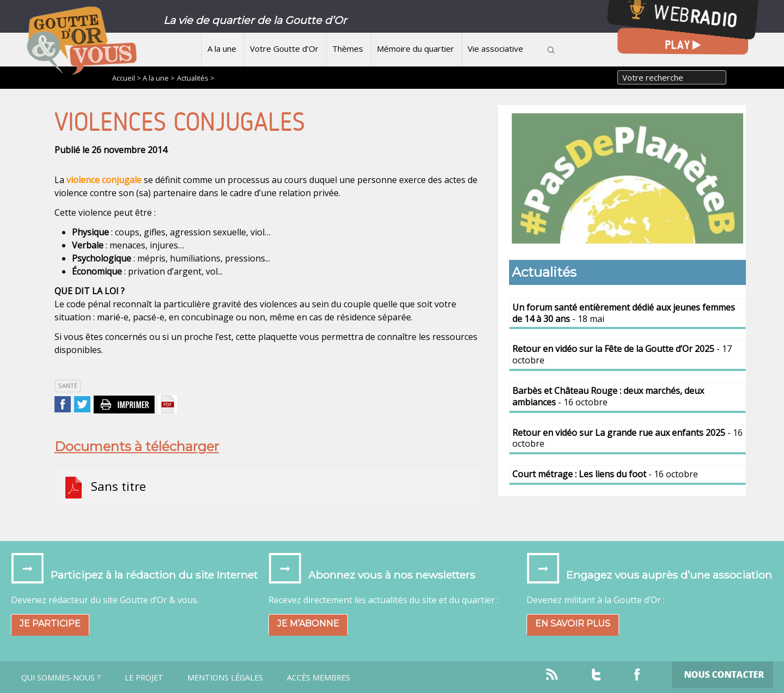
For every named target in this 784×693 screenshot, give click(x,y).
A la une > (159, 78)
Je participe (50, 624)
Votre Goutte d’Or (284, 48)
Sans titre (104, 488)
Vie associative (495, 48)
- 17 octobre (622, 354)
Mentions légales (225, 678)
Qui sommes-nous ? (61, 678)
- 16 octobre (608, 396)
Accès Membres (318, 678)
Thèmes (348, 48)
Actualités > (196, 78)
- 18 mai (624, 313)
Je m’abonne (308, 624)
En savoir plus (573, 624)
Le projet (144, 678)
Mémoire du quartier (415, 48)
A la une (222, 48)
